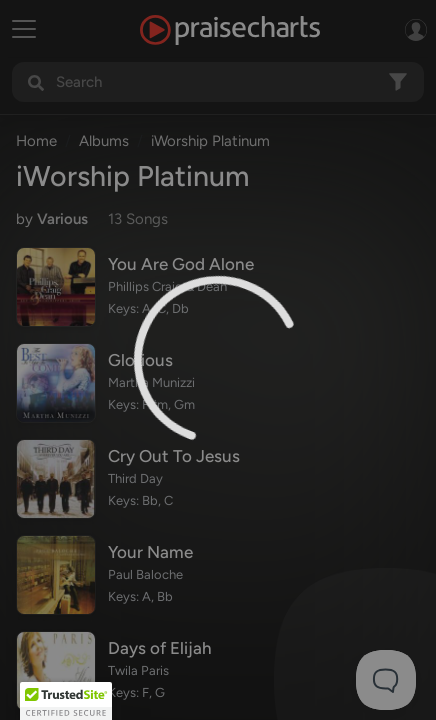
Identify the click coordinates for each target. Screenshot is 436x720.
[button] (66, 701)
